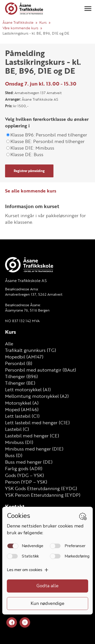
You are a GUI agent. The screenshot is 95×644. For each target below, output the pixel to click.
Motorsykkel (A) (22, 403)
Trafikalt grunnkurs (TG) (31, 350)
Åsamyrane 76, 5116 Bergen (27, 310)
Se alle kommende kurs (31, 191)
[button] (88, 9)
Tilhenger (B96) (21, 376)
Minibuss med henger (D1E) (34, 449)
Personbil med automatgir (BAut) (41, 370)
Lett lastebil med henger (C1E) (37, 423)
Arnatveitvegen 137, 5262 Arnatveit (34, 294)
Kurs (43, 22)
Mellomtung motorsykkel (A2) (37, 396)
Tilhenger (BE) (20, 383)
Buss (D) (14, 455)
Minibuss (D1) (19, 442)
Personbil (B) (19, 363)
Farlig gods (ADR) (24, 468)
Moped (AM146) (22, 409)
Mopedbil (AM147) (24, 357)
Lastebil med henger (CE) (32, 436)
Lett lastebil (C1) (22, 416)
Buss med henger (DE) (29, 462)
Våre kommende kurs (20, 28)
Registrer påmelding (29, 171)
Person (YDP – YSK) (26, 482)
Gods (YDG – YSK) (24, 475)
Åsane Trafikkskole (18, 22)
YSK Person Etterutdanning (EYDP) (43, 495)
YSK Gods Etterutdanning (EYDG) (41, 488)
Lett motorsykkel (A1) (28, 389)
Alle (9, 344)
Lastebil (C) (17, 429)
